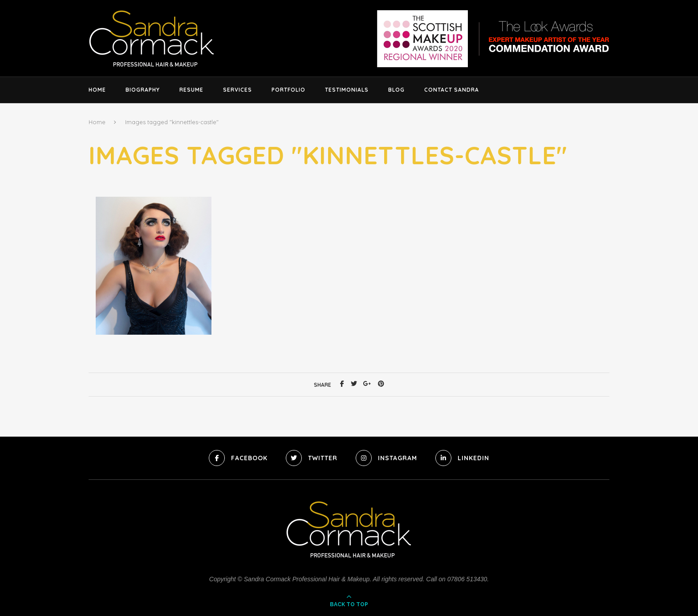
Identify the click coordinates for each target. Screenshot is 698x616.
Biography (143, 90)
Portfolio (288, 90)
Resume (191, 90)
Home (97, 90)
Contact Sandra (452, 90)
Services (237, 90)
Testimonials (347, 90)
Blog (396, 90)
